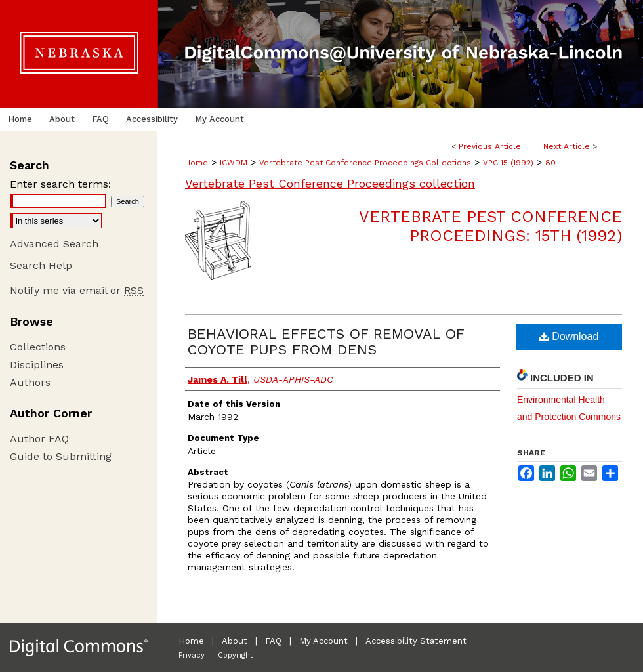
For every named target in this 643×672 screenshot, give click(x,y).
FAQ (273, 641)
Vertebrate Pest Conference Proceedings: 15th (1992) (490, 226)
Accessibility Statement (416, 641)
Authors (30, 382)
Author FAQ (39, 439)
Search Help (41, 265)
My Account (323, 641)
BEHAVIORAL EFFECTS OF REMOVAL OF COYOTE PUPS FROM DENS (326, 342)
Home (197, 163)
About (235, 641)
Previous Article (490, 146)
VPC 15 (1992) (508, 163)
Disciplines (37, 365)
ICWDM (234, 163)
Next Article (567, 146)
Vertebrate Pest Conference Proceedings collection (330, 183)
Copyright (235, 655)
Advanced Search (54, 244)
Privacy (192, 655)
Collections (38, 347)
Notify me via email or (77, 290)
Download (569, 336)
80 (550, 163)
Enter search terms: (60, 184)
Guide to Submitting (61, 456)
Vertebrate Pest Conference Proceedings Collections (365, 163)
